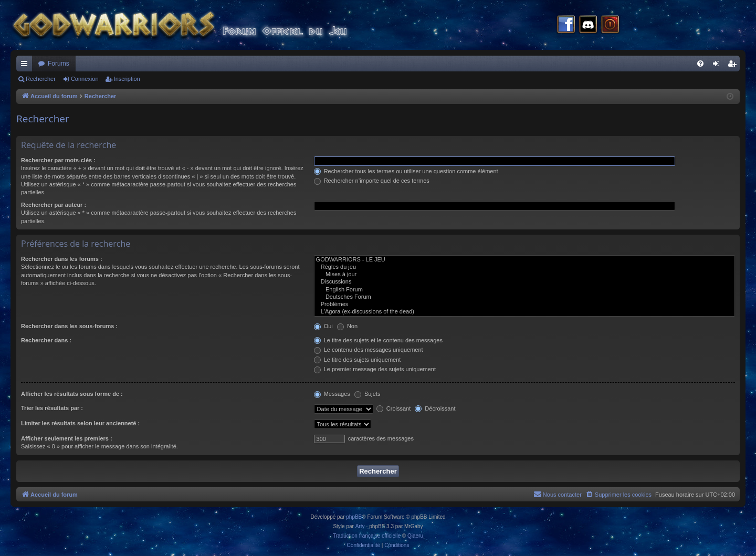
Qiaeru (415, 536)
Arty (360, 526)
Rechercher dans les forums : (62, 259)
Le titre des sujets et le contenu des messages (378, 340)
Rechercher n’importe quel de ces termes (372, 181)
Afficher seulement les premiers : (67, 438)
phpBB (354, 517)
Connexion (85, 79)
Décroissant (435, 408)
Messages (332, 394)
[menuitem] (700, 64)
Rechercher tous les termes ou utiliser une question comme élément (406, 171)
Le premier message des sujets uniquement (375, 369)
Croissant (394, 408)
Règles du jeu (524, 267)
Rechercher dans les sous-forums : (69, 326)
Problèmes (524, 305)
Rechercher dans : (46, 340)
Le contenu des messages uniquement (369, 350)
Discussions (524, 282)
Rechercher (41, 79)
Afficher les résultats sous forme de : (72, 394)
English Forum (524, 290)
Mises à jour (524, 275)
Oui (323, 326)
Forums (59, 64)
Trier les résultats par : (52, 408)
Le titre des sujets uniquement (358, 360)
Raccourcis (26, 66)
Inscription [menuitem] (734, 66)
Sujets (367, 394)
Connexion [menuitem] (718, 66)
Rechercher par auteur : (54, 205)
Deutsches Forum (524, 297)
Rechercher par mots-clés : (58, 160)
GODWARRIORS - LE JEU (524, 260)
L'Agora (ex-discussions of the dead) (524, 312)
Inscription (127, 79)
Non (347, 326)
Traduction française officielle (367, 536)
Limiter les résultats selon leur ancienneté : (80, 423)
